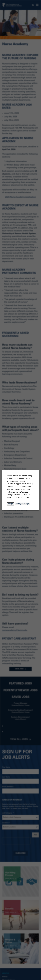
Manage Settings (22, 504)
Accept (10, 504)
